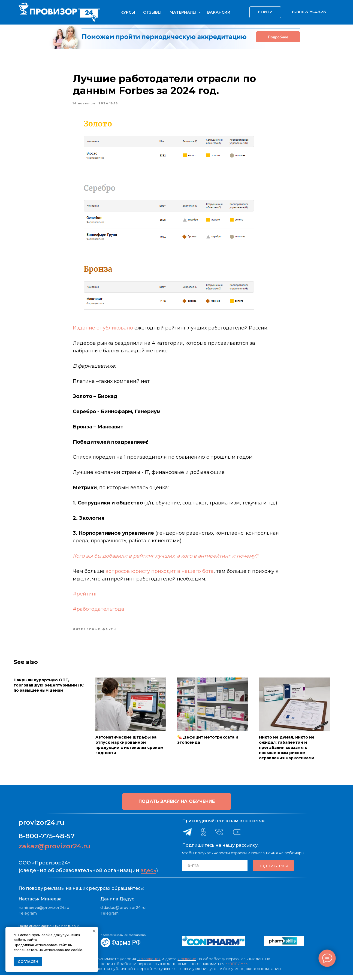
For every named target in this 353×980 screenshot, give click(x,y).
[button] (177, 807)
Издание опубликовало (103, 331)
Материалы (183, 12)
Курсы (128, 12)
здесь (148, 876)
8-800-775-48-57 (47, 841)
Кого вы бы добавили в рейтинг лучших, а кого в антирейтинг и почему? (166, 558)
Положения (149, 964)
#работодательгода (99, 612)
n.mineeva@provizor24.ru (44, 912)
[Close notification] (94, 931)
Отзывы (152, 12)
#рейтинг (85, 597)
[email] (215, 871)
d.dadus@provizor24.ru (123, 912)
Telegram (28, 918)
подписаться (273, 871)
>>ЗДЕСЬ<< (237, 969)
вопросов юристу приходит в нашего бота (160, 574)
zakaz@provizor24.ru (55, 851)
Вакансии (219, 12)
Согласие (187, 964)
